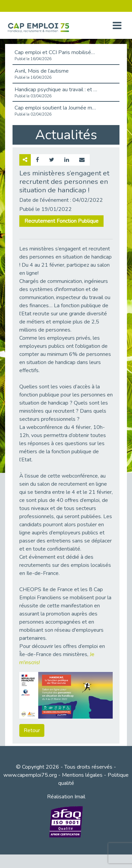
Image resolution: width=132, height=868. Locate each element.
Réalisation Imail (66, 797)
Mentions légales (82, 775)
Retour (32, 730)
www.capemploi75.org (30, 775)
